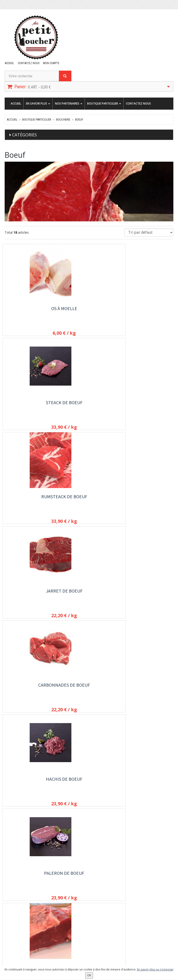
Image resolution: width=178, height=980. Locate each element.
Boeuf (79, 120)
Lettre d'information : (78, 935)
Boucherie (63, 120)
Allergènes (129, 895)
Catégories (24, 135)
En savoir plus (38, 103)
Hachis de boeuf (148, 404)
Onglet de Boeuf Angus (148, 788)
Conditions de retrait (136, 888)
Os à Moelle (30, 308)
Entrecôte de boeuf (148, 499)
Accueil (9, 63)
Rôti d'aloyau (89, 786)
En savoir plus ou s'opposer (155, 969)
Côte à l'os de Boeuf (30, 595)
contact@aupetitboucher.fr (30, 884)
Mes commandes (17, 941)
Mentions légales (134, 907)
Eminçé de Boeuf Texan (148, 693)
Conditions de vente (136, 901)
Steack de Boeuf (89, 308)
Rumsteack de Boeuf (148, 308)
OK (114, 943)
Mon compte (50, 63)
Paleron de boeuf (30, 499)
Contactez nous (28, 63)
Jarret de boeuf (30, 404)
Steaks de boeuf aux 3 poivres (148, 598)
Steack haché (89, 690)
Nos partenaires (69, 103)
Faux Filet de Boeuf (89, 499)
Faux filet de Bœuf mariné (30, 788)
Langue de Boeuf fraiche (89, 598)
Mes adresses (15, 948)
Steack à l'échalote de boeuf (30, 693)
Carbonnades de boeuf (89, 407)
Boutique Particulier (104, 103)
